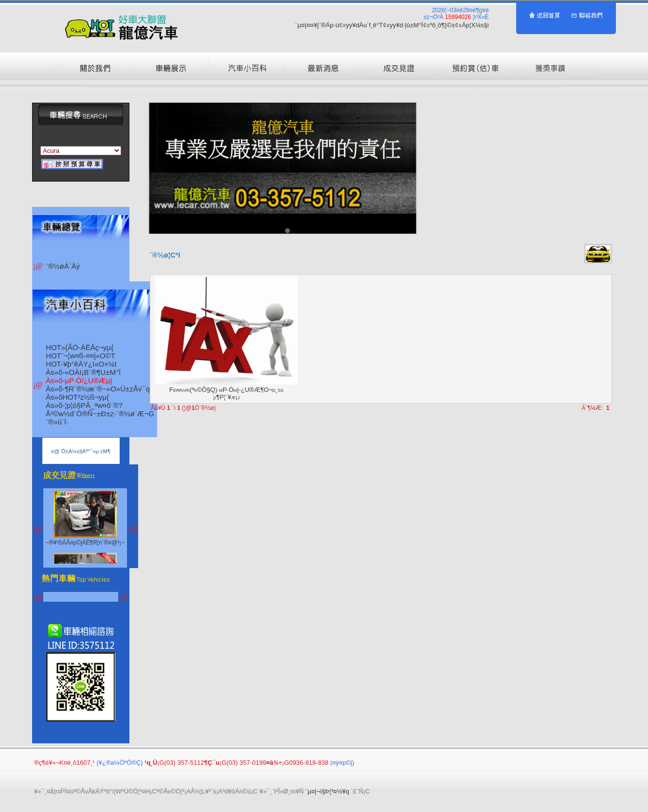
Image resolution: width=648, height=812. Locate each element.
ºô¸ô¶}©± (443, 25)
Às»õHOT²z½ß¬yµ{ (77, 397)
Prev (162, 168)
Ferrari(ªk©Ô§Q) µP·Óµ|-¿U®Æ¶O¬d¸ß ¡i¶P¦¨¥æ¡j (226, 393)
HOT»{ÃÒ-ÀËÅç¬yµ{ (80, 347)
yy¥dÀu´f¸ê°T (364, 25)
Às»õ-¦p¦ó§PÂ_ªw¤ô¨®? (84, 405)
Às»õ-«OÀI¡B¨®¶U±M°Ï (83, 372)
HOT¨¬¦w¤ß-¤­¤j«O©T (81, 356)
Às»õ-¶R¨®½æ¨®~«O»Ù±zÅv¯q (98, 389)
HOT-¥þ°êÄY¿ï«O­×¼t (81, 364)
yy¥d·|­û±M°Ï (406, 25)
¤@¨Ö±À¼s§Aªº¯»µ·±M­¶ (81, 451)
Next (404, 168)
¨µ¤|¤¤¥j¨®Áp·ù (317, 25)
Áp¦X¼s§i (475, 25)
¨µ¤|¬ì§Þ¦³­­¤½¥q (327, 791)
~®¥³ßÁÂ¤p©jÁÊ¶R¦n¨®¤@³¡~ (85, 551)
